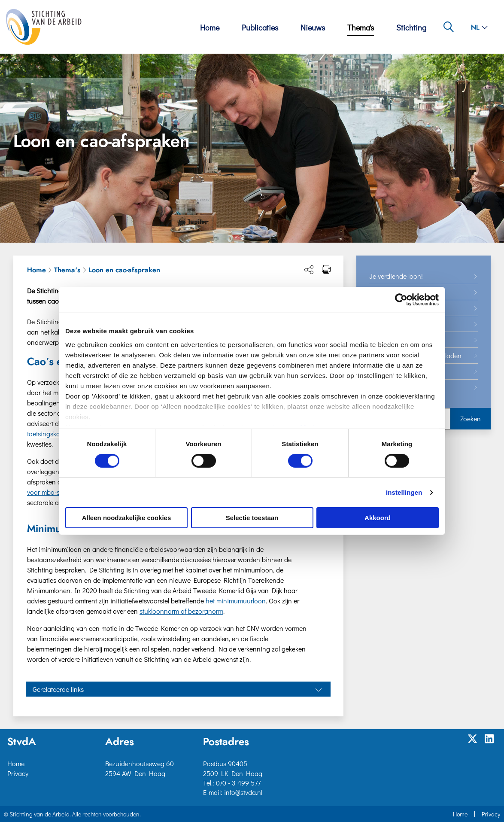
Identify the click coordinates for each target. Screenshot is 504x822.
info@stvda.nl (243, 792)
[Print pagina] (326, 269)
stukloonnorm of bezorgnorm (181, 611)
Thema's (361, 27)
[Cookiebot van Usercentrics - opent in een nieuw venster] (401, 300)
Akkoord (378, 518)
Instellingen (404, 492)
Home (210, 27)
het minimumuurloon (236, 601)
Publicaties (260, 27)
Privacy (18, 773)
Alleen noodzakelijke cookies (127, 518)
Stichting (411, 27)
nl (479, 27)
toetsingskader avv (54, 434)
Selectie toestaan (252, 518)
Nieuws (313, 27)
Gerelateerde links (58, 689)
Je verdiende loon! (396, 276)
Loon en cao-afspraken (124, 270)
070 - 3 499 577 (238, 783)
